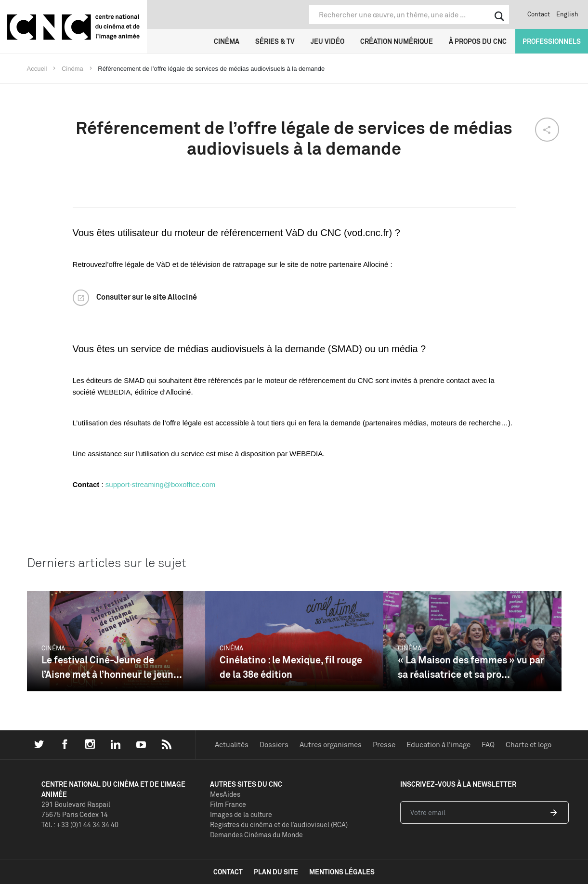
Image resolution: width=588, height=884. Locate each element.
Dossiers (274, 745)
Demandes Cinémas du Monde (256, 835)
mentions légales (342, 872)
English (567, 14)
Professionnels (552, 41)
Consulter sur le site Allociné (147, 297)
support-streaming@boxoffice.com (160, 484)
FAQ (488, 745)
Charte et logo (529, 745)
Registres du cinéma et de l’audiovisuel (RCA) (279, 825)
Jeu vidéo (327, 41)
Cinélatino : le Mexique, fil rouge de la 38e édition (291, 667)
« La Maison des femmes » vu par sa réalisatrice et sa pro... (471, 667)
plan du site (276, 872)
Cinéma (227, 41)
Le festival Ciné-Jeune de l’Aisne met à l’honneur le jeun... (112, 667)
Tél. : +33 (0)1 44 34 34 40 (80, 825)
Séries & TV (275, 41)
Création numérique (397, 41)
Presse (384, 745)
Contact (539, 14)
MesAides (225, 794)
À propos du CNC (478, 41)
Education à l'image (438, 745)
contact (228, 872)
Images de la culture (241, 814)
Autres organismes (331, 745)
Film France (228, 804)
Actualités (232, 745)
